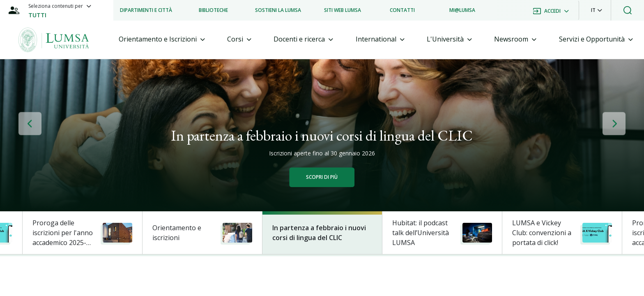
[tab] (162, 39)
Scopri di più (322, 177)
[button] (597, 10)
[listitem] (146, 10)
